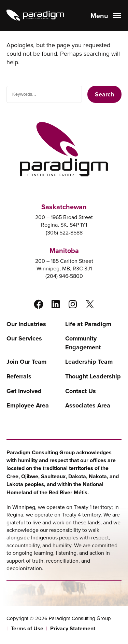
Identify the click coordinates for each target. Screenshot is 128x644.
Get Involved (24, 391)
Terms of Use (27, 629)
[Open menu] (106, 16)
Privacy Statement (73, 629)
